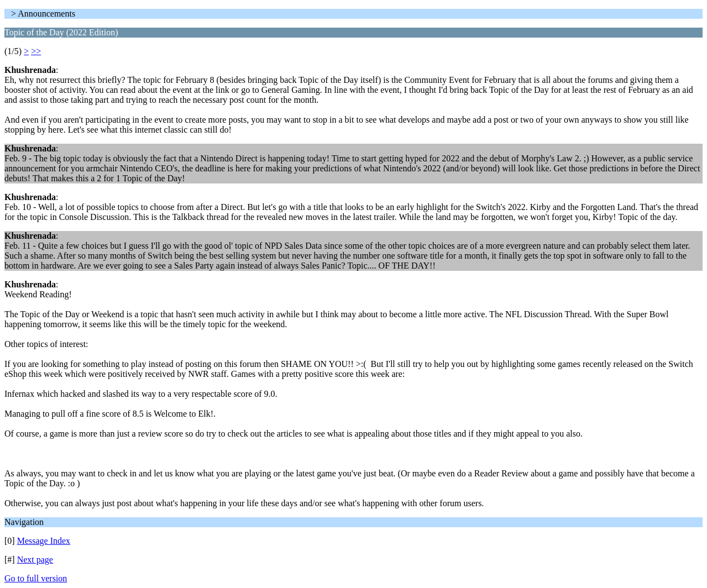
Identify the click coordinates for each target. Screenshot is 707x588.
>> (36, 51)
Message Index (44, 541)
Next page (35, 560)
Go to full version (36, 578)
